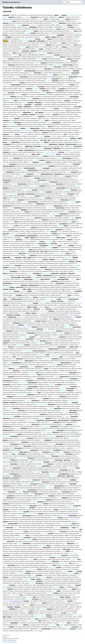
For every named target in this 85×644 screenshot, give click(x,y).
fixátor (66, 226)
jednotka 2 (77, 315)
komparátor (76, 73)
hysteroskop (60, 208)
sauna (73, 222)
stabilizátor (61, 35)
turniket (26, 601)
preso (48, 130)
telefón (69, 235)
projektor (55, 281)
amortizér (67, 460)
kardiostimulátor (30, 168)
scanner (34, 313)
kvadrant (6, 510)
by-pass (64, 613)
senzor (46, 369)
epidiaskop (24, 285)
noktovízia (10, 541)
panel (46, 19)
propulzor (39, 581)
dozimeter (55, 359)
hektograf (16, 323)
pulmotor (34, 228)
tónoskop (19, 295)
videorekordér (45, 279)
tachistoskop (63, 214)
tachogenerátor (53, 349)
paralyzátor (26, 51)
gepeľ (38, 154)
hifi (34, 251)
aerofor (49, 93)
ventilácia (25, 114)
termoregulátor (33, 386)
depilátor (73, 138)
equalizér (6, 267)
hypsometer (40, 420)
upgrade (36, 303)
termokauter (63, 224)
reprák (59, 245)
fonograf (18, 265)
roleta (32, 605)
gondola (33, 33)
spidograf (75, 402)
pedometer (35, 400)
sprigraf (6, 182)
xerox (44, 321)
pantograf (55, 79)
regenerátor (56, 122)
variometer (49, 500)
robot (14, 21)
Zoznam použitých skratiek (10, 642)
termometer (74, 378)
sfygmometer (58, 174)
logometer (60, 331)
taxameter (46, 398)
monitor (46, 156)
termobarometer (76, 420)
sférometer (18, 476)
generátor (7, 341)
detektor (71, 27)
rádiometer (20, 359)
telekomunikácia (20, 235)
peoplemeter (12, 317)
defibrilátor (10, 172)
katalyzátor (27, 543)
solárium (45, 220)
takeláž (10, 589)
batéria (31, 613)
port (37, 373)
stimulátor (52, 166)
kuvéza (27, 212)
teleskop (11, 59)
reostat (67, 333)
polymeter (57, 488)
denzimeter (6, 426)
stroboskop (78, 291)
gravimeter (17, 408)
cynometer (62, 337)
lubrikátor (36, 98)
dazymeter (35, 424)
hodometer (13, 402)
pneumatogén (74, 96)
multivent (41, 116)
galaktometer (53, 144)
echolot (19, 434)
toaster (17, 134)
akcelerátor (47, 547)
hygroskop (73, 484)
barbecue (47, 136)
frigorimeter (39, 494)
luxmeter (60, 365)
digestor (17, 118)
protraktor (27, 537)
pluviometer (7, 478)
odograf (51, 533)
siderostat (57, 67)
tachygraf (74, 172)
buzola (56, 510)
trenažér (12, 585)
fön (42, 140)
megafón (55, 247)
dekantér (31, 102)
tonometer (30, 174)
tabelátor (10, 607)
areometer (69, 424)
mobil (58, 237)
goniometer (77, 506)
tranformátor (62, 347)
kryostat (29, 388)
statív (76, 31)
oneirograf (58, 216)
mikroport (48, 269)
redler (35, 559)
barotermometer (64, 420)
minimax (42, 89)
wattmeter (9, 331)
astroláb (32, 508)
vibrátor (13, 460)
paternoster (11, 565)
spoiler (39, 579)
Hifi (46, 251)
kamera (5, 273)
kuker (15, 53)
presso (53, 130)
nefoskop (17, 416)
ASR (81, 529)
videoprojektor (8, 283)
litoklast (35, 190)
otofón (5, 198)
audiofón (48, 198)
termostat (74, 386)
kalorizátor (18, 122)
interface (37, 309)
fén (49, 140)
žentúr (58, 154)
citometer (30, 438)
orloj (14, 454)
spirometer (60, 184)
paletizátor (56, 561)
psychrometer (59, 486)
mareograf (60, 430)
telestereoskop (68, 65)
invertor (11, 347)
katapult (78, 585)
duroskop (21, 410)
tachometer (31, 394)
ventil (31, 611)
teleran (26, 531)
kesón (24, 94)
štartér (49, 545)
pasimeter (41, 502)
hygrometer (7, 486)
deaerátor (55, 81)
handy (63, 237)
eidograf (21, 325)
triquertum (9, 527)
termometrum (7, 380)
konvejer (64, 555)
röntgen (42, 160)
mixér (5, 126)
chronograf (59, 444)
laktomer (62, 144)
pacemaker (46, 168)
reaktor (56, 108)
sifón (37, 619)
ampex (68, 253)
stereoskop (23, 77)
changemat (25, 25)
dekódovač (10, 315)
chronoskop (14, 444)
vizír (20, 55)
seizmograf (16, 468)
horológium (22, 454)
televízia (5, 289)
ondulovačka (15, 142)
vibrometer (55, 456)
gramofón (33, 255)
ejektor (39, 569)
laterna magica (26, 277)
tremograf (72, 212)
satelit (59, 299)
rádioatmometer (66, 363)
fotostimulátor (33, 202)
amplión (71, 245)
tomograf (36, 162)
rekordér (62, 277)
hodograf (6, 402)
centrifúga (28, 104)
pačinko (69, 25)
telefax (42, 241)
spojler (33, 579)
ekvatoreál (74, 61)
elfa (79, 559)
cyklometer (51, 404)
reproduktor (44, 245)
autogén (72, 85)
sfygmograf (27, 176)
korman (5, 577)
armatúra (50, 609)
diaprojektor (60, 283)
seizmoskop (64, 470)
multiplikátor (46, 466)
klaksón (48, 45)
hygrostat (34, 492)
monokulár (38, 73)
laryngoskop (7, 180)
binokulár (76, 71)
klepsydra (67, 452)
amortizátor (59, 460)
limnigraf (24, 428)
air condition (39, 112)
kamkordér (55, 273)
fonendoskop (67, 158)
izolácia (11, 627)
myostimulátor (61, 188)
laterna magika (16, 277)
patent (68, 19)
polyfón (54, 234)
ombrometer (61, 476)
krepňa (58, 567)
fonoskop (74, 190)
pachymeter (58, 408)
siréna (64, 43)
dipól (5, 299)
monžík (28, 573)
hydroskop (46, 452)
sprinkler (62, 89)
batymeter (56, 432)
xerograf (38, 321)
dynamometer (64, 376)
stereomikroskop (30, 71)
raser (14, 357)
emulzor (22, 83)
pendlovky (6, 450)
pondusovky (34, 450)
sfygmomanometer (47, 174)
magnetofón (6, 257)
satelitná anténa (73, 299)
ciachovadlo (41, 41)
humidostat (12, 492)
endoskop (16, 158)
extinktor (29, 89)
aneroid (48, 418)
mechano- (12, 17)
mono (31, 249)
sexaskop (6, 152)
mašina (64, 15)
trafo (76, 347)
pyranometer (24, 367)
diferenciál (66, 549)
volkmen (45, 259)
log (58, 406)
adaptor (54, 37)
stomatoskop (30, 194)
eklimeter (65, 498)
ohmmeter (40, 329)
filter (16, 100)
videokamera (37, 273)
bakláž (74, 589)
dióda (39, 375)
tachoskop (62, 396)
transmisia (70, 390)
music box (6, 234)
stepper (5, 138)
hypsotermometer (51, 420)
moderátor (14, 464)
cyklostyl (56, 319)
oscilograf (25, 442)
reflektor (63, 57)
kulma (5, 142)
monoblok (48, 192)
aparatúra (34, 17)
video (78, 279)
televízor (12, 289)
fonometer (45, 472)
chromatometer (64, 474)
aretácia (5, 35)
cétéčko (48, 162)
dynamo (5, 343)
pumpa (70, 571)
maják (41, 49)
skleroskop (73, 410)
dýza (39, 392)
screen (47, 307)
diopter (56, 75)
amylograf (7, 144)
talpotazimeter (33, 382)
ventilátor (32, 114)
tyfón (76, 45)
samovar (45, 132)
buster (50, 39)
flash (58, 625)
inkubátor (24, 210)
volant (76, 573)
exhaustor (6, 120)
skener (28, 313)
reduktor (50, 464)
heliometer (12, 65)
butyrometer (78, 146)
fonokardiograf (32, 170)
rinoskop (37, 178)
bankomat (62, 23)
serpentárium (46, 629)
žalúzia (44, 603)
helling (67, 597)
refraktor (69, 59)
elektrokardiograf (8, 166)
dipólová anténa (16, 299)
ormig (71, 325)
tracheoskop (53, 182)
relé (36, 335)
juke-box (54, 232)
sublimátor (48, 440)
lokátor (35, 539)
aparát (56, 15)
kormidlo (39, 575)
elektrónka (72, 373)
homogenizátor (16, 85)
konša (50, 126)
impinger (51, 496)
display (35, 307)
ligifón (27, 237)
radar (74, 527)
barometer (74, 416)
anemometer (15, 436)
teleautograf (42, 243)
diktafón (75, 257)
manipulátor (33, 27)
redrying (61, 152)
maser (48, 355)
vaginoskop (17, 208)
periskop (57, 55)
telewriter (54, 243)
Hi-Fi (42, 251)
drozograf (34, 484)
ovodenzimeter (29, 150)
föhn (45, 140)
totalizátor (73, 480)
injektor (29, 571)
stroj (41, 631)
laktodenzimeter (71, 144)
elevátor (53, 557)
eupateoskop (66, 492)
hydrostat (26, 492)
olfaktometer (41, 204)
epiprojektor (20, 287)
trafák (71, 347)
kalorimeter (41, 378)
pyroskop (58, 384)
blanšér (23, 128)
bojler (47, 120)
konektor (16, 371)
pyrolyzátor (78, 106)
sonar (28, 535)
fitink (9, 617)
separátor (67, 100)
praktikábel (14, 623)
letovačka (41, 87)
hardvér (54, 301)
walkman (52, 259)
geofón (78, 468)
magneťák (18, 257)
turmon (50, 53)
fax (54, 241)
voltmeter (35, 327)
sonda (36, 31)
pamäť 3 (5, 317)
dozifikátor (27, 106)
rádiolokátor (65, 527)
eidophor (17, 291)
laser (78, 353)
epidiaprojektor (34, 285)
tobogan (56, 593)
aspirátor (56, 114)
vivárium (72, 629)
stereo (71, 249)
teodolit (45, 504)
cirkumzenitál (13, 523)
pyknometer (54, 426)
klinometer (10, 498)
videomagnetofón (63, 279)
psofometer (11, 496)
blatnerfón (22, 253)
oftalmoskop (64, 200)
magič (24, 257)
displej (29, 307)
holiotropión (23, 452)
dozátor (20, 106)
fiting (4, 617)
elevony (49, 577)
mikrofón (43, 267)
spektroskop (73, 77)
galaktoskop (29, 146)
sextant (60, 517)
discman (78, 261)
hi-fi (30, 251)
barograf (57, 422)
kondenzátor (31, 333)
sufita (69, 623)
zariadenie (6, 15)
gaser (61, 357)
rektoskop (70, 194)
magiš (29, 257)
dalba (59, 591)
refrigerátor (60, 91)
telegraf (69, 239)
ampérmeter (77, 327)
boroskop (6, 504)
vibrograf (31, 458)
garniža (70, 601)
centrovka (38, 104)
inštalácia (12, 609)
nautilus (79, 571)
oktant (74, 523)
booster (38, 39)
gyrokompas (27, 515)
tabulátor (17, 607)
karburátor (71, 543)
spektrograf (29, 361)
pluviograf (15, 478)
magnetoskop (28, 279)
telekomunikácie (32, 235)
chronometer (19, 448)
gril (65, 134)
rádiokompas (73, 515)
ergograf (78, 218)
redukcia (48, 615)
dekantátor (38, 102)
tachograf (10, 396)
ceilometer (43, 414)
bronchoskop (22, 184)
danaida (5, 440)
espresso (42, 130)
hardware (60, 301)
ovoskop (20, 150)
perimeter (21, 200)
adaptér (48, 37)
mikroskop (48, 69)
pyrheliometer (17, 363)
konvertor (48, 343)
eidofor (30, 291)
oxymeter (68, 176)
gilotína (26, 625)
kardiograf (76, 164)
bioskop (39, 275)
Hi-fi (37, 251)
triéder (45, 59)
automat (5, 23)
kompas (41, 514)
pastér (19, 124)
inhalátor (6, 188)
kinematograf (47, 275)
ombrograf (70, 476)
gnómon (5, 521)
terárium (75, 627)
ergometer (38, 218)
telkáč (29, 289)
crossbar (32, 337)
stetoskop (12, 164)
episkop (12, 287)
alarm (28, 47)
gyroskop (63, 531)
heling (62, 597)
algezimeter (58, 206)
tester (58, 29)
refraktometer (14, 474)
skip (54, 565)
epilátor (80, 138)
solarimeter (39, 367)
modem (51, 311)
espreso (35, 130)
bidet (40, 621)
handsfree (19, 239)
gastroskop (21, 194)
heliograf (44, 63)
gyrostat (35, 599)
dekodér (17, 315)
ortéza (16, 226)
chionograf (36, 480)
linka (68, 551)
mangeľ (46, 142)
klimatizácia (27, 112)
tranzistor (11, 376)
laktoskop (37, 146)
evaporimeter (32, 490)
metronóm (69, 454)
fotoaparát (13, 271)
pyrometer (30, 380)
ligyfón (32, 237)
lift (70, 563)
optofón (78, 202)
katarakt (46, 462)
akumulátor (30, 339)
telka (24, 289)
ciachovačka (32, 41)
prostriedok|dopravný (17, 601)
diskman (72, 261)
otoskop (37, 196)
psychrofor (45, 91)
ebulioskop (57, 148)
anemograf (59, 436)
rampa (61, 587)
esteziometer (7, 206)
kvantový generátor (39, 351)
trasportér (6, 555)
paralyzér (34, 51)
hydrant (49, 617)
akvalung (11, 93)
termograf (6, 384)
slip (21, 595)
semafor (64, 47)
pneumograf (42, 180)
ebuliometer (48, 148)
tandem (61, 17)
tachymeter (33, 506)
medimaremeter (8, 430)
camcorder (72, 273)
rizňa (34, 597)
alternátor (43, 341)
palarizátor (59, 230)
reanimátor (12, 230)
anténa (35, 297)
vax (67, 110)
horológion (57, 450)
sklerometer (73, 412)
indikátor (13, 96)
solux (16, 222)
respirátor (42, 186)
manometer (6, 418)
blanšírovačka (35, 128)
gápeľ (34, 154)
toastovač (6, 134)
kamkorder (63, 273)
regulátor (9, 37)
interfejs (49, 309)
